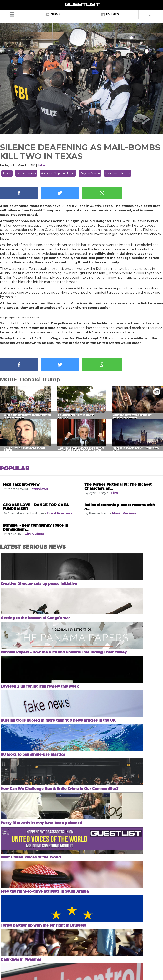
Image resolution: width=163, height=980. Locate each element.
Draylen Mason (90, 173)
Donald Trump (26, 173)
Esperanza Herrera (118, 173)
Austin (7, 173)
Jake (41, 165)
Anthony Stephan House (58, 173)
